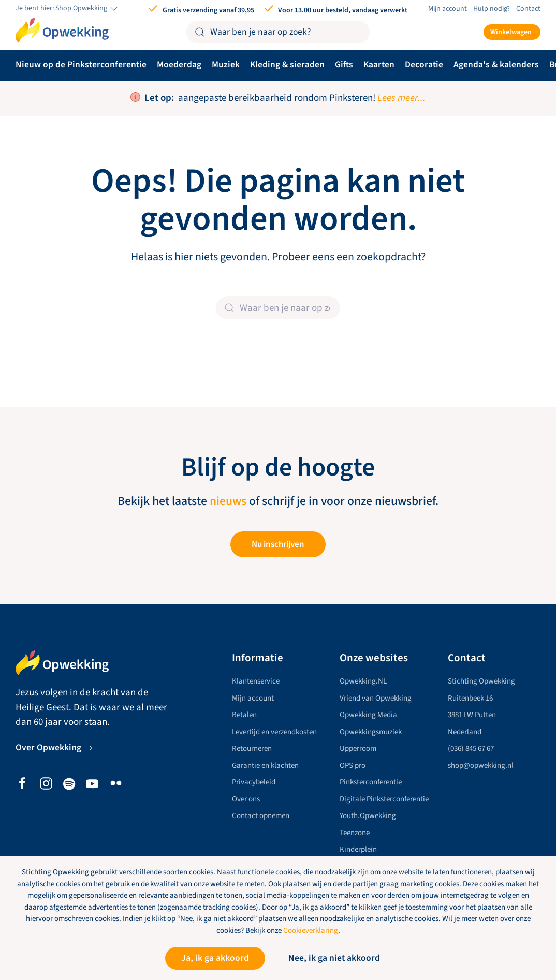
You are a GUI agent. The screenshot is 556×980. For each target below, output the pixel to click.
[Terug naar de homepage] (62, 31)
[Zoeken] (278, 32)
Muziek (226, 64)
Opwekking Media (368, 715)
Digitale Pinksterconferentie (384, 799)
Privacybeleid (254, 782)
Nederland (465, 732)
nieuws (228, 501)
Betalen (244, 715)
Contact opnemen (261, 816)
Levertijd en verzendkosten (274, 732)
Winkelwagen (511, 32)
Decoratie (424, 64)
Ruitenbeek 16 (470, 698)
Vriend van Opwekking (376, 698)
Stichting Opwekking (481, 681)
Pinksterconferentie (371, 782)
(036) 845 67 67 (471, 748)
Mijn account (448, 9)
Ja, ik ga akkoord (215, 958)
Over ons (246, 799)
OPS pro (353, 766)
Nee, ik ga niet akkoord (334, 958)
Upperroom (358, 748)
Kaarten (379, 64)
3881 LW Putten (472, 715)
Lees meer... (401, 98)
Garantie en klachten (265, 766)
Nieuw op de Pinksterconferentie (81, 64)
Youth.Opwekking (368, 816)
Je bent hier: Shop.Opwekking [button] (67, 9)
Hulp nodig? (492, 9)
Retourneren (252, 748)
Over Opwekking (48, 747)
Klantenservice (256, 681)
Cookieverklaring (311, 931)
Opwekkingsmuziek (371, 732)
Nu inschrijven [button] (278, 544)
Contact (528, 9)
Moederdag (179, 64)
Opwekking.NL (363, 681)
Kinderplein (358, 849)
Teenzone (355, 833)
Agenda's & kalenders (496, 64)
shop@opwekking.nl (481, 766)
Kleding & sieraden (287, 64)
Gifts (344, 64)
